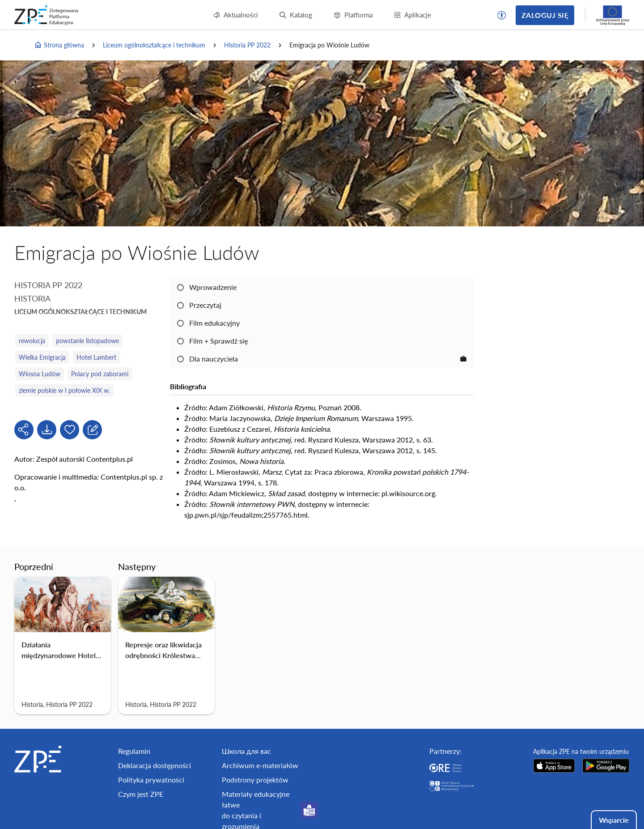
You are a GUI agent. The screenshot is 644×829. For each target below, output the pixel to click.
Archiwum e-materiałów (260, 765)
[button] (502, 15)
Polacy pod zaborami (100, 374)
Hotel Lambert (96, 357)
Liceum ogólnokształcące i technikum (154, 45)
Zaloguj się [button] (545, 15)
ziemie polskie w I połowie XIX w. (64, 390)
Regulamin (134, 751)
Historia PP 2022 (247, 45)
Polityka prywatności (151, 780)
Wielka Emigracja (42, 357)
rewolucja (32, 341)
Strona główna (59, 45)
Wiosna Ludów (40, 374)
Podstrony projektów (255, 780)
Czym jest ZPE (141, 794)
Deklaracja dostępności (155, 765)
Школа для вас (246, 751)
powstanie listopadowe (87, 341)
